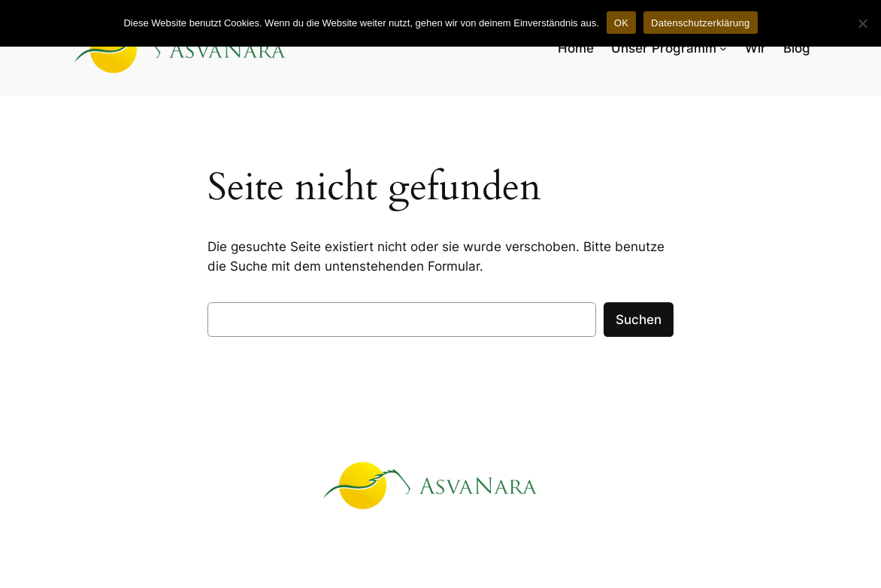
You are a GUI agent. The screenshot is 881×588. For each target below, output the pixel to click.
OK (621, 23)
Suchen (639, 320)
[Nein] (862, 23)
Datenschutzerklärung (700, 23)
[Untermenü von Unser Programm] (723, 48)
